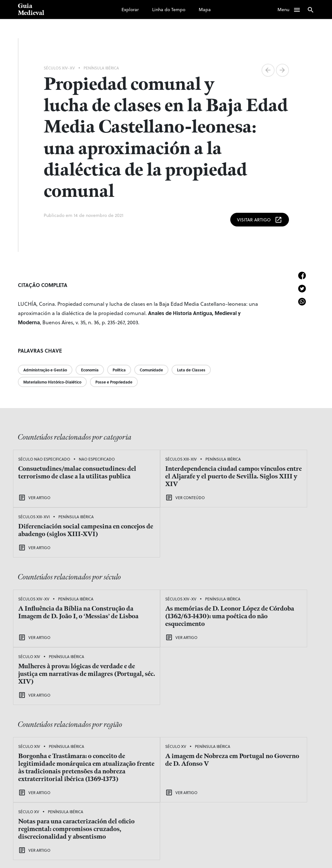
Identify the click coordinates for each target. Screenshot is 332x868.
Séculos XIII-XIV (136, 458)
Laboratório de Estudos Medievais (89, 853)
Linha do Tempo (169, 9)
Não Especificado (38, 468)
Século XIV (233, 558)
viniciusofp (294, 853)
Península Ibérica (101, 68)
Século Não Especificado (44, 458)
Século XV (130, 656)
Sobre (203, 818)
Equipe (205, 808)
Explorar (130, 9)
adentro (271, 853)
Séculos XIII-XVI (238, 458)
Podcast (206, 799)
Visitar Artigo (260, 219)
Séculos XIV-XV (59, 68)
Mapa (205, 9)
